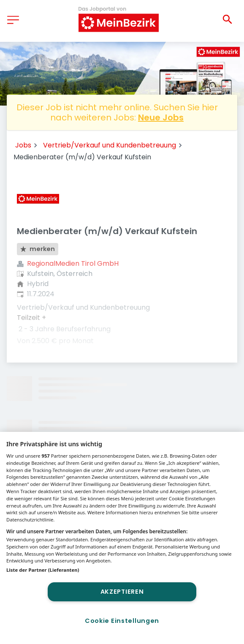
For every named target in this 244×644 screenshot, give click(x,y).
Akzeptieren (122, 592)
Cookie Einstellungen (122, 621)
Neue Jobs (161, 117)
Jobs (23, 145)
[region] (122, 538)
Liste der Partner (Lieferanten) (43, 570)
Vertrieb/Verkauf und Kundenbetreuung (110, 145)
